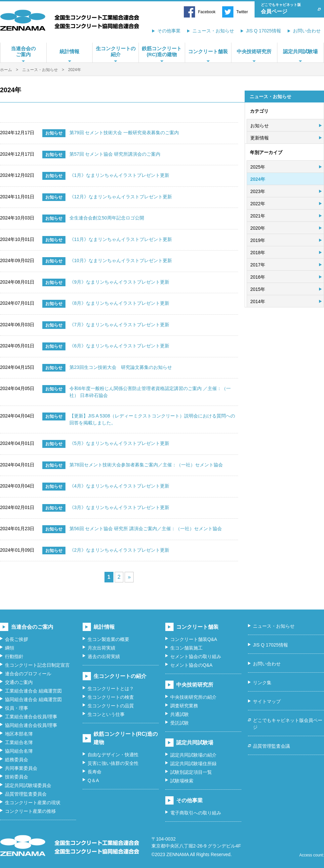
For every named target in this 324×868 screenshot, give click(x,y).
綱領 (10, 648)
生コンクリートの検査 (111, 697)
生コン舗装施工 (186, 648)
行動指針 (14, 656)
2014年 (258, 301)
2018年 (258, 253)
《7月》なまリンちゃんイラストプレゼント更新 (119, 325)
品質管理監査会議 (271, 746)
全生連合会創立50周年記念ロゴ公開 (107, 218)
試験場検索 (182, 781)
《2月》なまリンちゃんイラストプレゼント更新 (119, 550)
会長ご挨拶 (17, 639)
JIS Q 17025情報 (263, 31)
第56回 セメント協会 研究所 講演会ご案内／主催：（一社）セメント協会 (146, 529)
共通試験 (180, 714)
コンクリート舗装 (208, 51)
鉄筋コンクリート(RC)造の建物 (162, 51)
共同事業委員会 (21, 768)
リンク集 (262, 683)
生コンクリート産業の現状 (33, 803)
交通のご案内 (19, 682)
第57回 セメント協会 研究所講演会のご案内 (115, 154)
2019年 (258, 240)
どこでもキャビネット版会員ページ (288, 724)
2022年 (258, 204)
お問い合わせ (307, 31)
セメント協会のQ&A (191, 665)
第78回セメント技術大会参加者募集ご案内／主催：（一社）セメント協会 (146, 465)
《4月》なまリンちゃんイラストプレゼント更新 (119, 486)
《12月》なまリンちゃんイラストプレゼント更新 (121, 197)
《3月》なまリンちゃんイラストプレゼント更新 (119, 507)
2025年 (258, 167)
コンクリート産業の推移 (30, 811)
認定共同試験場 (300, 51)
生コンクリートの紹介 (116, 51)
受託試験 (180, 723)
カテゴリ (259, 111)
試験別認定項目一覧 (191, 772)
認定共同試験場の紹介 (193, 755)
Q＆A (93, 780)
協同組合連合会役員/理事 (31, 725)
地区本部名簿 (19, 734)
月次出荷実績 (101, 648)
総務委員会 (17, 760)
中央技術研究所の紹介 (193, 697)
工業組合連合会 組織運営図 (33, 691)
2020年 (258, 228)
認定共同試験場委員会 (28, 785)
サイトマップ (267, 701)
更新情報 (260, 138)
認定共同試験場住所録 (193, 764)
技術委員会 (17, 777)
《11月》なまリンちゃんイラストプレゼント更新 (121, 239)
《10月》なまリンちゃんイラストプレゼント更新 (121, 260)
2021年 (258, 216)
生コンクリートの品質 (111, 706)
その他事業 (169, 31)
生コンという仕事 (106, 714)
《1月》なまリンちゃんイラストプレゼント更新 (119, 175)
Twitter (242, 12)
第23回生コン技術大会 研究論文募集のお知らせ (121, 367)
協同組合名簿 (19, 751)
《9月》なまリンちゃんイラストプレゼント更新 (119, 282)
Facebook (207, 12)
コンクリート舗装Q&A (194, 639)
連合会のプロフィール (28, 674)
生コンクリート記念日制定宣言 (37, 665)
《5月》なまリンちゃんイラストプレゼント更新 (119, 443)
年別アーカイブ (266, 152)
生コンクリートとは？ (111, 689)
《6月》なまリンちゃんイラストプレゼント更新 (119, 346)
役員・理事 (17, 708)
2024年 (258, 179)
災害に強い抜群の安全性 (113, 763)
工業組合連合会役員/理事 (31, 717)
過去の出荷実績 (104, 656)
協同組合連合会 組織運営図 (33, 699)
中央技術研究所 (254, 51)
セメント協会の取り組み (196, 656)
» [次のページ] (129, 577)
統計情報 (69, 51)
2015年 (258, 289)
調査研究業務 (184, 706)
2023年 (258, 191)
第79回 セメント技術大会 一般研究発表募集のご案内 (124, 133)
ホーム (6, 70)
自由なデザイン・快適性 (113, 755)
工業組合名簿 (19, 742)
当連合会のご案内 (23, 51)
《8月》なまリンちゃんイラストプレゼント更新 (119, 303)
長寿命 (95, 772)
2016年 (258, 277)
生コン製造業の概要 (108, 639)
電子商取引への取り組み (196, 813)
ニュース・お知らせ (213, 31)
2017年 (258, 265)
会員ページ (288, 8)
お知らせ (260, 126)
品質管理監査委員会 (26, 794)
